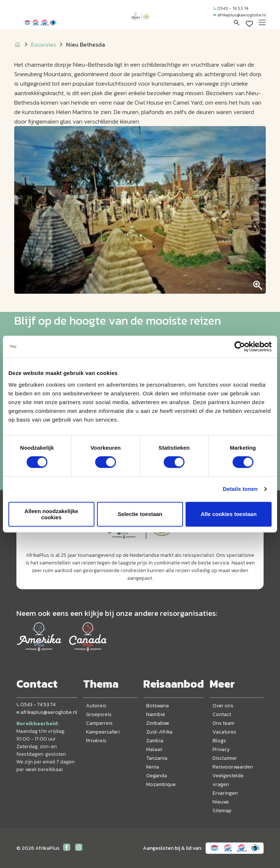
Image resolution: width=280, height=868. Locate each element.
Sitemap (222, 811)
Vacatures (224, 732)
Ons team (223, 723)
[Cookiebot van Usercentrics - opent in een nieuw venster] (240, 347)
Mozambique (161, 784)
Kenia (153, 767)
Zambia (155, 741)
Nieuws (221, 802)
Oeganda (157, 776)
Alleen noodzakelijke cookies (51, 514)
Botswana (157, 706)
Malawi (154, 749)
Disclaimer (225, 758)
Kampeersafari (103, 732)
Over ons (223, 706)
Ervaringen (225, 793)
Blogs (219, 741)
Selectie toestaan (140, 514)
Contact (222, 714)
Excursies (43, 44)
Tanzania (157, 758)
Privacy (221, 749)
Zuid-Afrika (159, 732)
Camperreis (99, 723)
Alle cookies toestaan (228, 514)
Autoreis (96, 706)
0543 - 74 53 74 (231, 8)
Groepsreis (99, 714)
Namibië (156, 714)
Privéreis (96, 741)
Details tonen (240, 489)
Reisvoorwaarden (233, 767)
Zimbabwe (158, 723)
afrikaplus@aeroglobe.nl (240, 15)
